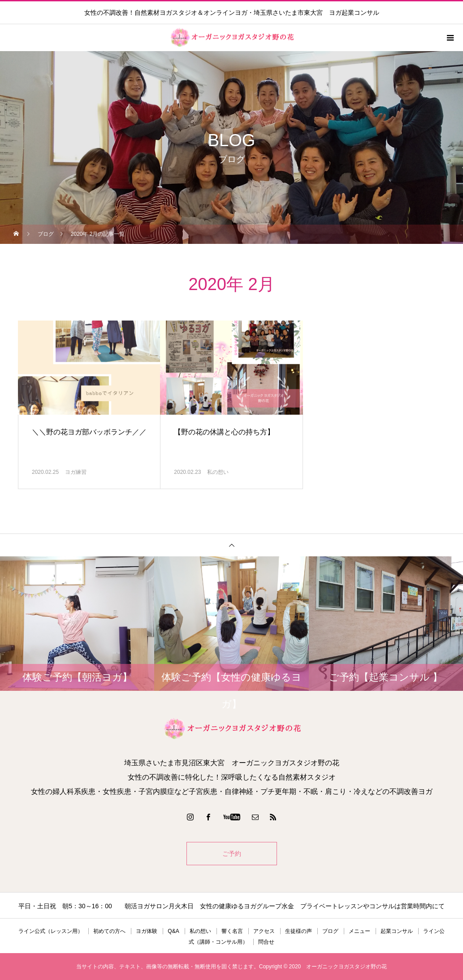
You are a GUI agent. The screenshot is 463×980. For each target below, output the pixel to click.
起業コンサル (397, 931)
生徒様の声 (299, 931)
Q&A (173, 931)
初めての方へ (109, 931)
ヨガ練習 (76, 472)
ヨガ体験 (147, 931)
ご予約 (232, 854)
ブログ (330, 931)
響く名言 (232, 931)
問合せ (266, 942)
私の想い (218, 472)
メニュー (359, 931)
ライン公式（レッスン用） (51, 931)
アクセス (264, 931)
